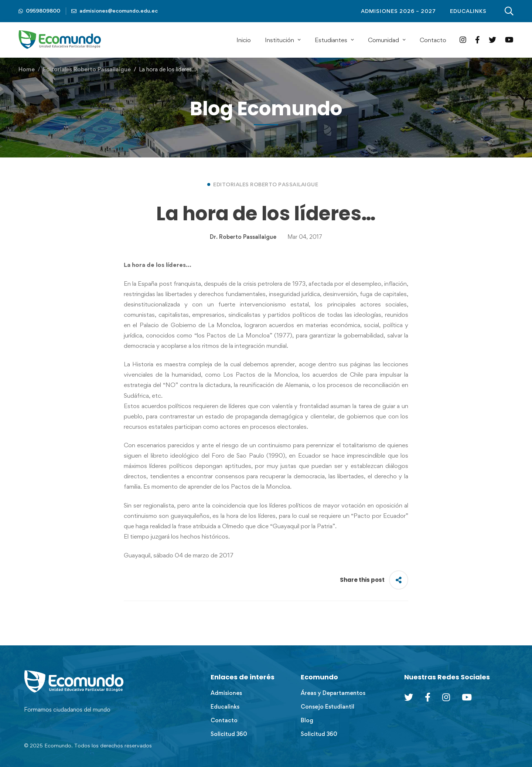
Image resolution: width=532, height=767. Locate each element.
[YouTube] (509, 40)
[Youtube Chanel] (467, 697)
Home (27, 69)
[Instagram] (463, 40)
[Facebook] (478, 40)
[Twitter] (492, 40)
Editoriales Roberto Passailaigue (87, 69)
